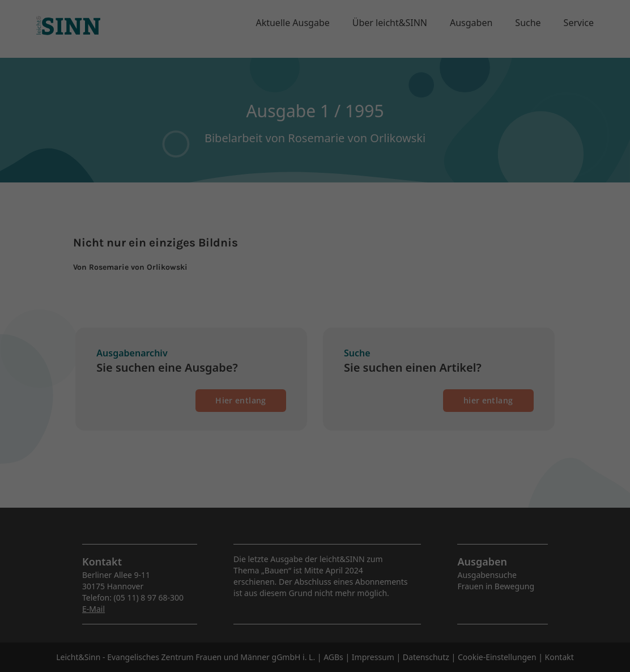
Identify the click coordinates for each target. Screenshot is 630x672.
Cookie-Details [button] (260, 306)
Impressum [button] (374, 306)
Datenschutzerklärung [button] (320, 306)
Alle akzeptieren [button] (315, 214)
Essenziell (193, 174)
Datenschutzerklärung (333, 137)
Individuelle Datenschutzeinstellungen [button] (315, 281)
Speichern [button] (315, 248)
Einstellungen (283, 148)
